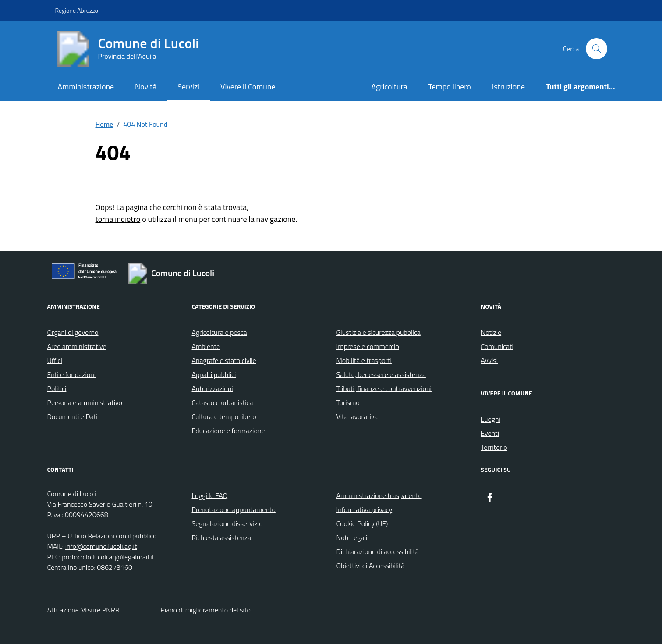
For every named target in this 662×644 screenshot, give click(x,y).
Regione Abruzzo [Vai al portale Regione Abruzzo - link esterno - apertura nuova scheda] (77, 10)
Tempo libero (450, 87)
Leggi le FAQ (210, 495)
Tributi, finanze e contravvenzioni (384, 388)
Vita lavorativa (357, 416)
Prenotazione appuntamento (234, 509)
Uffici (55, 360)
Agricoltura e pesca (219, 332)
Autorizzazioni (212, 388)
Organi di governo (73, 332)
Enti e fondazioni (72, 374)
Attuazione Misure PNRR (83, 610)
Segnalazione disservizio (227, 523)
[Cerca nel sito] (596, 49)
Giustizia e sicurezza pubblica (379, 332)
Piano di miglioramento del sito (205, 610)
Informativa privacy (365, 509)
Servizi (188, 87)
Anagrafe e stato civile (224, 360)
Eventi (490, 433)
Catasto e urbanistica (223, 402)
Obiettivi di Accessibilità (371, 566)
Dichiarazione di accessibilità (378, 551)
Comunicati (497, 346)
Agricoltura (389, 87)
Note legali (352, 537)
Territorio (494, 447)
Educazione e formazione (228, 431)
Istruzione (508, 87)
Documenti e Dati (73, 416)
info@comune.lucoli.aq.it (101, 546)
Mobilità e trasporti (364, 360)
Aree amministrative (77, 346)
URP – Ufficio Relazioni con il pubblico (102, 536)
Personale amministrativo (85, 402)
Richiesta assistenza (222, 537)
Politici (57, 388)
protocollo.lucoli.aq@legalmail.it (108, 557)
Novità (146, 87)
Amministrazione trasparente (379, 495)
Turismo (348, 402)
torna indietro (118, 219)
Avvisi (490, 360)
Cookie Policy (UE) (362, 523)
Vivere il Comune (248, 87)
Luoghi (491, 419)
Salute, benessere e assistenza (381, 374)
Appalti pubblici (214, 374)
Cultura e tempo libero (224, 416)
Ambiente (206, 346)
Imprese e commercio (368, 346)
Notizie (491, 332)
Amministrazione (86, 87)
